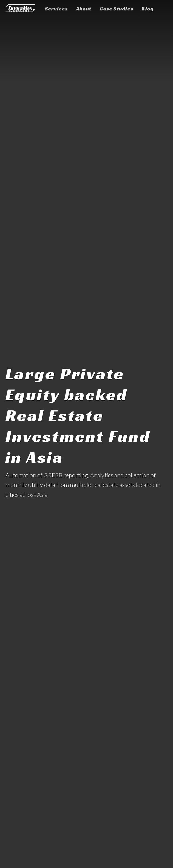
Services (56, 9)
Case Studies (116, 9)
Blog (148, 9)
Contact (19, 10)
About (84, 9)
